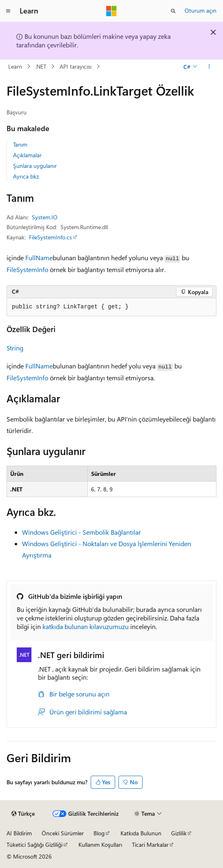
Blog (99, 833)
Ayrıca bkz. (27, 176)
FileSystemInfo (27, 269)
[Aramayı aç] (173, 11)
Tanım (20, 144)
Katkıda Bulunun (141, 833)
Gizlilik (179, 833)
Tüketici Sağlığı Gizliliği (35, 845)
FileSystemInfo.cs (50, 237)
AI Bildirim (19, 833)
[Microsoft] (111, 11)
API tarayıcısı (76, 66)
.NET (41, 66)
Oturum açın (201, 10)
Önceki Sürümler (63, 833)
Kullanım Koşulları (100, 845)
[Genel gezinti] (8, 11)
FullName (39, 258)
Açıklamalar (27, 155)
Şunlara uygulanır (35, 166)
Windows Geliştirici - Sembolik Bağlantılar (81, 532)
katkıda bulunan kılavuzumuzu (86, 626)
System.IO (45, 217)
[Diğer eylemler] (209, 67)
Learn (15, 66)
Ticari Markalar (150, 845)
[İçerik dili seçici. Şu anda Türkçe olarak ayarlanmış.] (23, 814)
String (15, 348)
